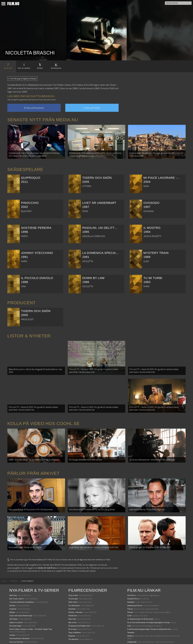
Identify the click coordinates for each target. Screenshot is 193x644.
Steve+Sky (72, 606)
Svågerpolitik (132, 629)
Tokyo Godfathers (75, 620)
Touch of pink (73, 582)
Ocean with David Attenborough (21, 603)
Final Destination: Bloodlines (20, 626)
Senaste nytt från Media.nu (43, 120)
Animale (12, 622)
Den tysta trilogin (15, 613)
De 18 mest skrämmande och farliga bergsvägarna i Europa (149, 610)
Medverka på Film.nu (135, 593)
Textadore (131, 620)
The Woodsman (74, 593)
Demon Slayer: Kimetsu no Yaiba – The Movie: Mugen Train (31, 616)
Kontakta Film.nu (133, 586)
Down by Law (66, 88)
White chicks (73, 589)
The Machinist (73, 626)
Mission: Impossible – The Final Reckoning (25, 632)
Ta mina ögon (73, 586)
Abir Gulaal (13, 606)
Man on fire (72, 610)
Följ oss (130, 596)
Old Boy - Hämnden (75, 599)
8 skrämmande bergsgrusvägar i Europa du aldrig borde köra (149, 616)
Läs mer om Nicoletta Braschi (32, 96)
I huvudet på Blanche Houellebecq (22, 589)
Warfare (12, 599)
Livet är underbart (46, 88)
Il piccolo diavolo (86, 88)
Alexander (72, 596)
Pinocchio (105, 88)
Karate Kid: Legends (17, 639)
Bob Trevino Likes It (16, 586)
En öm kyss (73, 616)
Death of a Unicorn (16, 610)
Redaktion (131, 589)
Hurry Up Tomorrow (16, 629)
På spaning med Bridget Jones (79, 613)
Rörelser (12, 593)
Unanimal (13, 596)
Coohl (129, 603)
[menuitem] (4, 568)
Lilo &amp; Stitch (15, 636)
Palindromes (73, 603)
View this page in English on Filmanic (22, 79)
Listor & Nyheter (29, 334)
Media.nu (131, 623)
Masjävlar (72, 623)
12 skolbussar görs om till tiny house (140, 606)
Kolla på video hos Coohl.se (44, 417)
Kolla (129, 613)
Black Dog (13, 582)
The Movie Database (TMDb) (72, 552)
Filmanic (130, 599)
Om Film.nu (131, 582)
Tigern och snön (14, 92)
